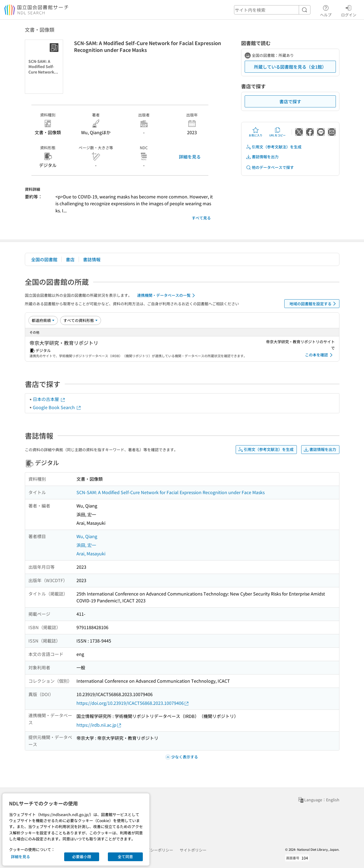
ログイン (349, 10)
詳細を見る (190, 157)
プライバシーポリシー (154, 850)
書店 (70, 259)
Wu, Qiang (87, 536)
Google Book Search (57, 407)
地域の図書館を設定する (314, 304)
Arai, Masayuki (91, 553)
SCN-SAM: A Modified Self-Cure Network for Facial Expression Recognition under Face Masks (171, 492)
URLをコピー (277, 132)
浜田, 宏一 (86, 545)
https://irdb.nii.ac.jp (99, 725)
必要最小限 (82, 857)
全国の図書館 (44, 259)
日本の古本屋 (49, 399)
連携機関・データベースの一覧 (167, 295)
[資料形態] (81, 320)
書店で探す (290, 101)
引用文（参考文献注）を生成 (274, 147)
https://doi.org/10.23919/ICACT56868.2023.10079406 (133, 703)
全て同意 (125, 857)
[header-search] (272, 10)
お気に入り (256, 132)
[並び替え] (43, 320)
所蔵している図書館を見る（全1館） (290, 67)
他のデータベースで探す (270, 167)
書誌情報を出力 (262, 157)
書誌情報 (92, 259)
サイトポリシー (193, 850)
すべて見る (201, 218)
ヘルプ (326, 10)
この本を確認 (320, 355)
